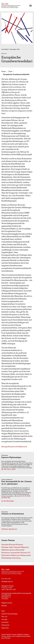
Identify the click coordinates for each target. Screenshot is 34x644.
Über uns (4, 617)
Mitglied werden (7, 603)
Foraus (14, 635)
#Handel (17, 547)
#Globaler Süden (8, 547)
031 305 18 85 (6, 579)
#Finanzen (19, 545)
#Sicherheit (6, 555)
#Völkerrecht (22, 447)
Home (4, 72)
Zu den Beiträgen (8, 501)
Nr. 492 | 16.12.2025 (8, 469)
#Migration (25, 547)
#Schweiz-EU (12, 447)
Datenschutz (5, 625)
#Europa (4, 447)
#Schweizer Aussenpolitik (11, 553)
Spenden (4, 606)
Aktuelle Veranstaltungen (10, 614)
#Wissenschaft (26, 555)
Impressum (5, 628)
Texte (10, 72)
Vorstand (4, 620)
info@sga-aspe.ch (7, 582)
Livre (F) (23, 496)
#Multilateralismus (8, 550)
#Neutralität (20, 550)
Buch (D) (7, 498)
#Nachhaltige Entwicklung (11, 558)
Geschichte (5, 622)
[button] (31, 6)
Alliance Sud (11, 636)
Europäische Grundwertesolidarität (16, 75)
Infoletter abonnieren (9, 529)
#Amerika (5, 545)
